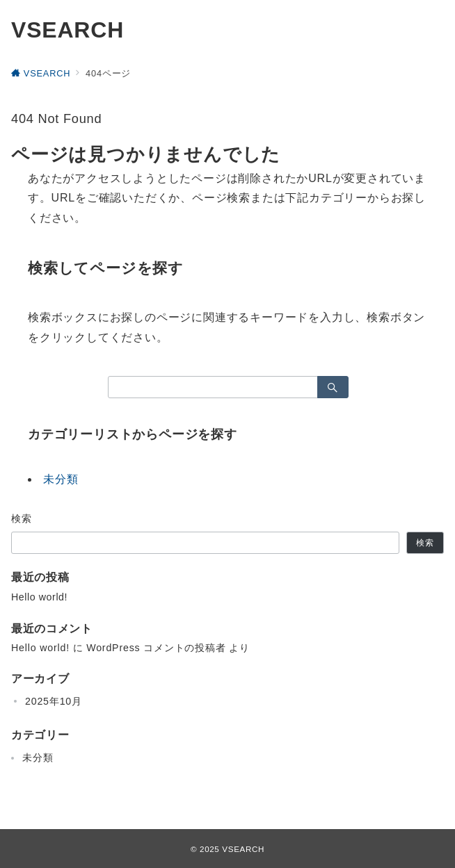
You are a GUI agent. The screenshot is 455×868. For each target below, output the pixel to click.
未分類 (61, 479)
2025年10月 (54, 701)
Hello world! (39, 597)
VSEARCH (67, 30)
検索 (22, 518)
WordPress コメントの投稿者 (156, 648)
